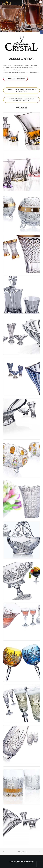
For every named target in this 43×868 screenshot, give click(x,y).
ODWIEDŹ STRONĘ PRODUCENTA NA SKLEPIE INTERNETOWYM (22, 90)
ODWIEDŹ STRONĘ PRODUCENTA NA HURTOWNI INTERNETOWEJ (22, 100)
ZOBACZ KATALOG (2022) (15, 79)
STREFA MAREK (21, 852)
